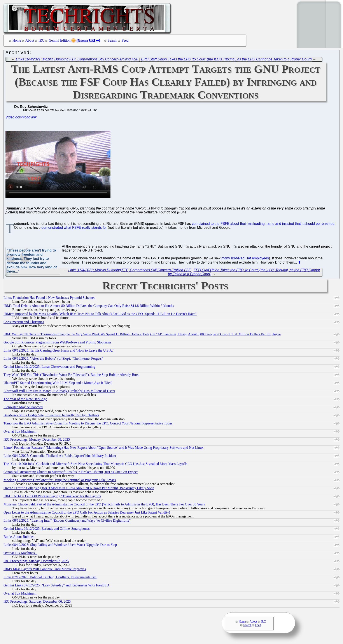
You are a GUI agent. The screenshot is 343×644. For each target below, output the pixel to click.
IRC (41, 40)
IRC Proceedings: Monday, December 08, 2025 (37, 441)
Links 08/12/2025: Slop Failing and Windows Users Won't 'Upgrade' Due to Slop (60, 546)
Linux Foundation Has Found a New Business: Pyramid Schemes (49, 299)
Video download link (21, 118)
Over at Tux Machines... (20, 432)
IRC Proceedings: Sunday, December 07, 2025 (36, 562)
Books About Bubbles (19, 538)
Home (17, 40)
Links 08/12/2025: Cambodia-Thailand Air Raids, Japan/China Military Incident (60, 457)
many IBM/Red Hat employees (245, 259)
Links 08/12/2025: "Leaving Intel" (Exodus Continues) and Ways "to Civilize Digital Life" (67, 522)
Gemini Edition (60, 40)
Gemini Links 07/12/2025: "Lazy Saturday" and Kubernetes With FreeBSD (56, 586)
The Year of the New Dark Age (25, 400)
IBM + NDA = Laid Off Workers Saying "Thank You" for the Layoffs (52, 497)
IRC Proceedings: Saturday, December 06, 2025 (37, 603)
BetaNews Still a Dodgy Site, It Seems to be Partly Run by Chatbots (51, 416)
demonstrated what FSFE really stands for (74, 229)
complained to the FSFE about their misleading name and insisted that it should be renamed (263, 225)
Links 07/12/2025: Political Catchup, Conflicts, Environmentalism (50, 578)
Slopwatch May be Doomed (23, 408)
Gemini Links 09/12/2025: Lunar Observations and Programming (49, 368)
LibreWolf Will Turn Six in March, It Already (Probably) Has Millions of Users (59, 392)
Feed (125, 40)
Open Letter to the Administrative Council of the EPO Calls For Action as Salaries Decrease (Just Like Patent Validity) (87, 513)
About (30, 40)
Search (113, 40)
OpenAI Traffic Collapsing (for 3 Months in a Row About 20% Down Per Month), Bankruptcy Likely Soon (79, 489)
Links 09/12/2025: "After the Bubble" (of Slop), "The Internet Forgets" (53, 360)
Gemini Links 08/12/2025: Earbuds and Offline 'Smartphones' (47, 530)
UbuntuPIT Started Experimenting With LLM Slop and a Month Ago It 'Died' (58, 384)
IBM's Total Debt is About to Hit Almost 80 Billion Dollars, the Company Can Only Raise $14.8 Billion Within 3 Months (89, 307)
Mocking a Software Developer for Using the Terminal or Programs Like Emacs (60, 481)
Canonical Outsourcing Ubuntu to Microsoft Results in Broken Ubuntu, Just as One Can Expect (71, 473)
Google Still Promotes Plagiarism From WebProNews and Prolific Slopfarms (58, 343)
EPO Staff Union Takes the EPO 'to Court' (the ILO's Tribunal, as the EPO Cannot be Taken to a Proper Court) (226, 60)
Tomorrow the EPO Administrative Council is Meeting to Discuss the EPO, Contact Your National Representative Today (88, 424)
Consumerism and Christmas (24, 323)
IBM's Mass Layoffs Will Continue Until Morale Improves (45, 570)
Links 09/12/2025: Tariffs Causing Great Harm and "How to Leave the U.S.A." (59, 351)
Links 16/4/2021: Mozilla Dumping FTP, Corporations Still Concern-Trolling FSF (77, 60)
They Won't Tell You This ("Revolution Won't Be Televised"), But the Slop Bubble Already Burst (71, 376)
